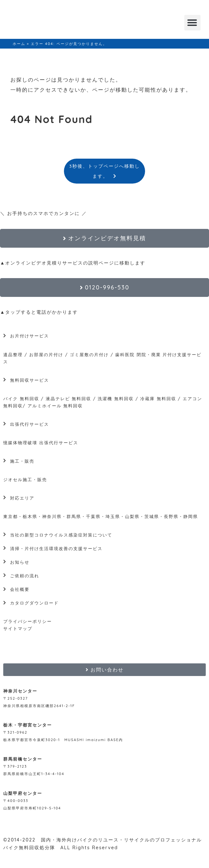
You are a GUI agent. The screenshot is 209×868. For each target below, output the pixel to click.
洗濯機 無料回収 (115, 399)
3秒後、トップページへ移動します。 (104, 171)
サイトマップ (18, 628)
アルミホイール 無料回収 (55, 406)
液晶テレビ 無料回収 (69, 399)
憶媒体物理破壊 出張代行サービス (41, 443)
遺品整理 (13, 355)
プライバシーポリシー (28, 621)
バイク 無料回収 (21, 399)
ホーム (19, 44)
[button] (192, 23)
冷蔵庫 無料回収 (158, 399)
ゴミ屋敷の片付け (89, 355)
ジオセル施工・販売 (25, 479)
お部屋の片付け (46, 355)
